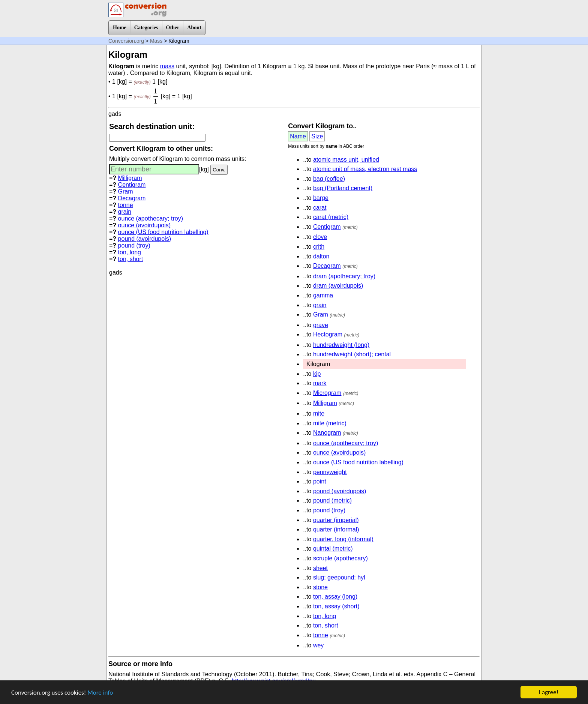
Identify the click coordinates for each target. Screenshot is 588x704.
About (194, 28)
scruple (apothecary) (340, 558)
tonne (126, 205)
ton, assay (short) (336, 606)
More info (100, 693)
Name (298, 136)
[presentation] (154, 81)
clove (320, 237)
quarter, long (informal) (343, 539)
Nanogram (327, 433)
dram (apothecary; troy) (344, 276)
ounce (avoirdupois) (145, 225)
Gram (126, 191)
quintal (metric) (333, 549)
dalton (321, 256)
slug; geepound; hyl (339, 577)
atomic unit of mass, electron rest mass (365, 169)
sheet (320, 568)
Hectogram (328, 334)
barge (321, 198)
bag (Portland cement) (343, 188)
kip (317, 374)
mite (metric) (330, 423)
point (320, 481)
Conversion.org (126, 41)
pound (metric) (332, 501)
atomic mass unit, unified (346, 160)
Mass (156, 41)
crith (319, 247)
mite (319, 414)
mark (320, 383)
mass (167, 66)
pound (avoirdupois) (145, 239)
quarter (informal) (336, 529)
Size (317, 136)
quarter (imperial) (336, 520)
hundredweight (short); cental (352, 354)
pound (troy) (134, 245)
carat (320, 208)
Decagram (132, 198)
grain (125, 212)
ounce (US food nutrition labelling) (163, 232)
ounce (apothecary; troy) (151, 218)
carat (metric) (331, 217)
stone (320, 587)
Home (120, 28)
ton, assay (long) (335, 597)
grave (321, 325)
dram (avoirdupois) (338, 286)
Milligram (130, 178)
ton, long (130, 252)
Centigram (132, 185)
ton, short (131, 259)
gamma (323, 295)
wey (318, 645)
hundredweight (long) (341, 345)
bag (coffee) (329, 179)
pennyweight (330, 472)
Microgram (327, 393)
